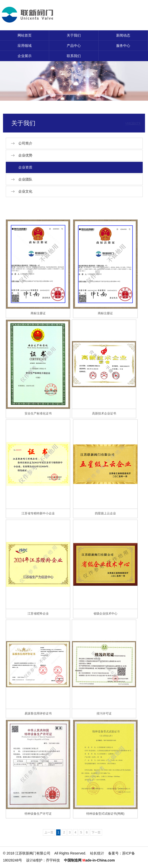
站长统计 (97, 853)
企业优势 (25, 155)
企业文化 (25, 191)
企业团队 (25, 179)
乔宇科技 (53, 860)
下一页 (96, 832)
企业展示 (25, 56)
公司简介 (25, 143)
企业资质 (25, 167)
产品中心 (74, 46)
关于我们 (74, 35)
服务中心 (123, 46)
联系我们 (74, 56)
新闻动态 (123, 35)
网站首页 (25, 35)
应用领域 (25, 46)
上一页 (49, 832)
